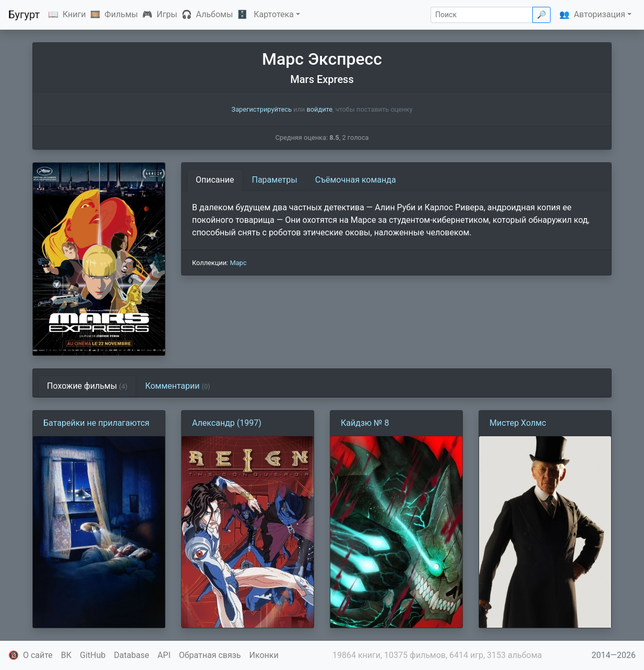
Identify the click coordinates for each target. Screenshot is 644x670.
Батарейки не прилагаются (96, 423)
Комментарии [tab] (177, 386)
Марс (238, 263)
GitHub (93, 655)
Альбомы (215, 14)
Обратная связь (210, 655)
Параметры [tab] (275, 180)
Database (132, 655)
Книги (74, 14)
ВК (66, 655)
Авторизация (599, 14)
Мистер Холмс (518, 423)
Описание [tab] (215, 180)
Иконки (264, 655)
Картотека (274, 14)
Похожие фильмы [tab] (87, 386)
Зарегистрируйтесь (262, 109)
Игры (167, 14)
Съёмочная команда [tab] (356, 180)
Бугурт (24, 15)
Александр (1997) (227, 423)
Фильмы (121, 14)
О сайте (38, 655)
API (164, 655)
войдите (319, 109)
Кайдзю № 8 (365, 423)
